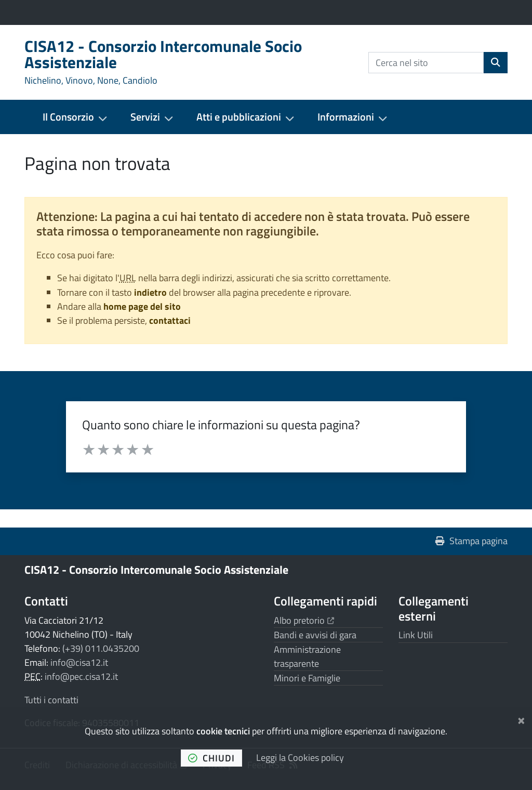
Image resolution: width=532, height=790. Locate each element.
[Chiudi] (521, 719)
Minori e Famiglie (307, 678)
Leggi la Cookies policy (300, 758)
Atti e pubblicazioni (239, 117)
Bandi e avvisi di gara (315, 635)
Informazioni (346, 117)
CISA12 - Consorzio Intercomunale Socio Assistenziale (156, 569)
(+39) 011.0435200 (101, 648)
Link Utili (416, 635)
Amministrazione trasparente (307, 656)
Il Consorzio (68, 117)
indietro (150, 292)
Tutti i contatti (51, 700)
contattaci (170, 320)
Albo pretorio (304, 620)
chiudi (211, 758)
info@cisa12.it (79, 662)
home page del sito (142, 306)
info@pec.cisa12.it (81, 676)
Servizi (145, 117)
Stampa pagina (471, 541)
